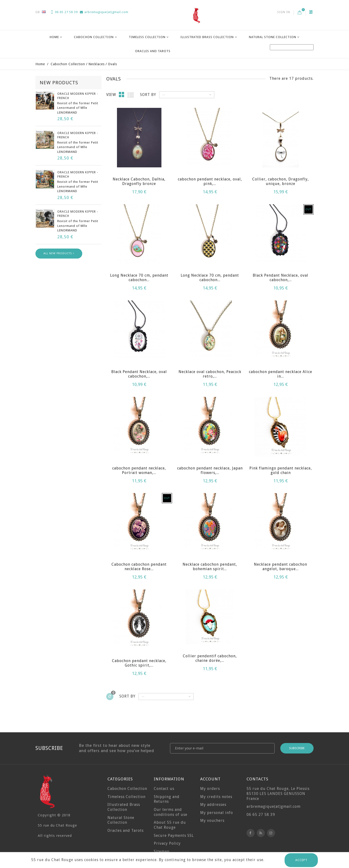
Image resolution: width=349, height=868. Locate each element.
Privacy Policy (167, 843)
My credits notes (216, 797)
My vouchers (212, 821)
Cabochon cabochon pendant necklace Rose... (139, 567)
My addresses (213, 805)
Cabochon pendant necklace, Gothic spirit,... (139, 663)
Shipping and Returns (167, 799)
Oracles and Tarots (153, 51)
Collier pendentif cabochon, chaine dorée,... (210, 658)
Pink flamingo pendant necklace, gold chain (281, 470)
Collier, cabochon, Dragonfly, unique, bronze (281, 181)
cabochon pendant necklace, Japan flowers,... (210, 470)
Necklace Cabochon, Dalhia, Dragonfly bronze (139, 181)
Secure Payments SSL (174, 836)
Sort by (148, 95)
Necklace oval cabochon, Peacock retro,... (210, 374)
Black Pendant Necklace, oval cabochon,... (281, 278)
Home (54, 37)
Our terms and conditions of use (171, 812)
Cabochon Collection (94, 37)
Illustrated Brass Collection (207, 37)
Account (210, 779)
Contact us (164, 789)
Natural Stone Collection (273, 37)
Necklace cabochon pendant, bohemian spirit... (210, 567)
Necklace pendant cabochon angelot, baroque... (281, 567)
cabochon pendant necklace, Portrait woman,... (139, 470)
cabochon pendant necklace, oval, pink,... (210, 181)
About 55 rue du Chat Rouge (170, 825)
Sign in (284, 12)
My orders (210, 789)
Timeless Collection (147, 37)
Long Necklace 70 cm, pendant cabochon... (139, 278)
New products (59, 83)
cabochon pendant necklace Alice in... (281, 374)
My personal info (217, 813)
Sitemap (162, 851)
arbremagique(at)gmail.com (104, 12)
